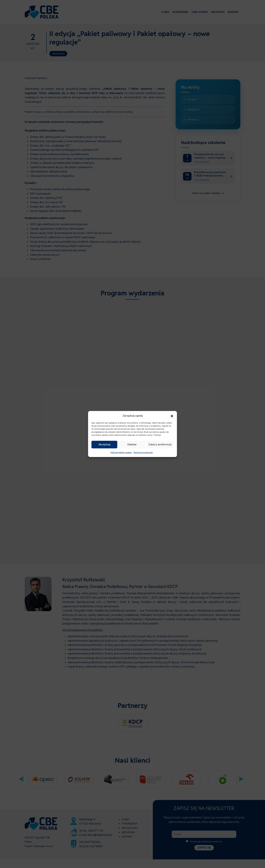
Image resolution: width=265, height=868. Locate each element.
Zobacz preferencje (160, 444)
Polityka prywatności (143, 452)
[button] (172, 416)
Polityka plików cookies (121, 452)
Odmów (132, 444)
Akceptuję (104, 444)
